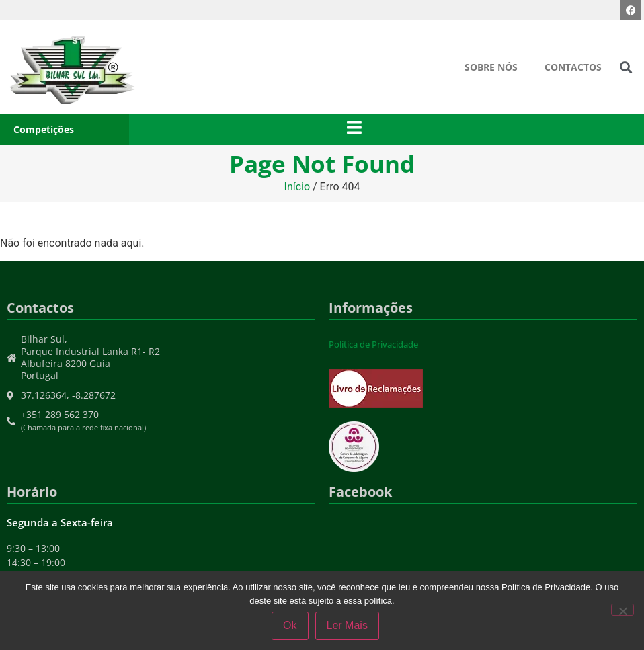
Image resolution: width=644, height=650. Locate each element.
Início (297, 187)
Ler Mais (347, 625)
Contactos (573, 67)
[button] (626, 68)
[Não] (622, 610)
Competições (44, 129)
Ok (290, 625)
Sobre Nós (491, 67)
